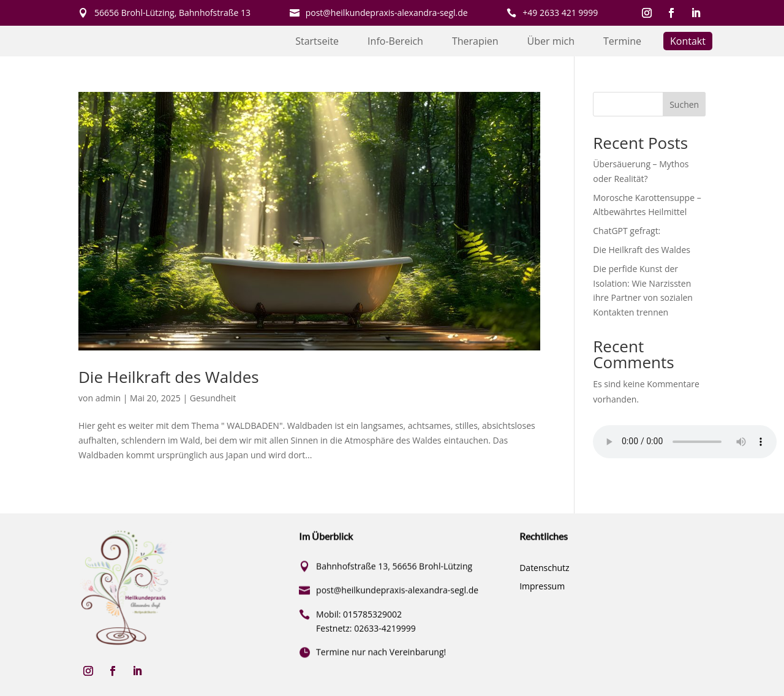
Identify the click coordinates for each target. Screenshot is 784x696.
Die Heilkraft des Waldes (169, 377)
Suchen (684, 104)
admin (108, 398)
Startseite (317, 42)
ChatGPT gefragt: (627, 231)
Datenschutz (544, 569)
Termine (622, 42)
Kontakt (688, 42)
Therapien (475, 42)
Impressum (542, 587)
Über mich (551, 42)
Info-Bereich (395, 42)
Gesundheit (213, 398)
